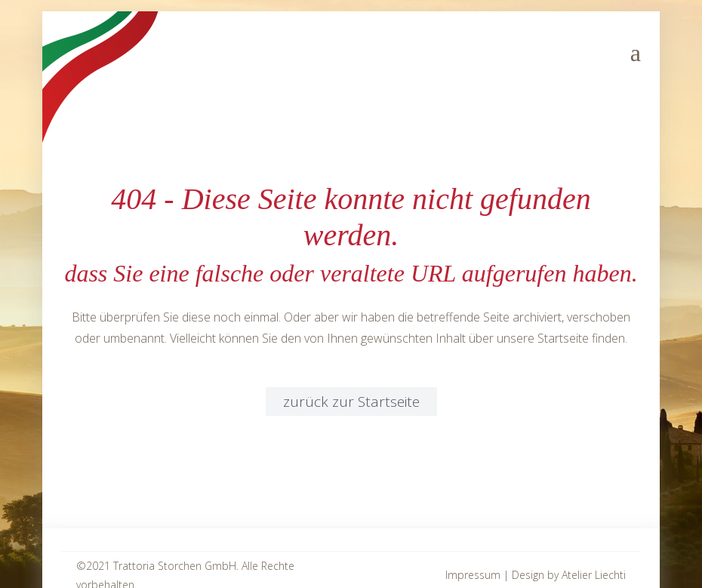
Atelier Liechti (594, 575)
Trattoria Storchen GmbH (175, 566)
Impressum (473, 575)
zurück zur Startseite (351, 402)
